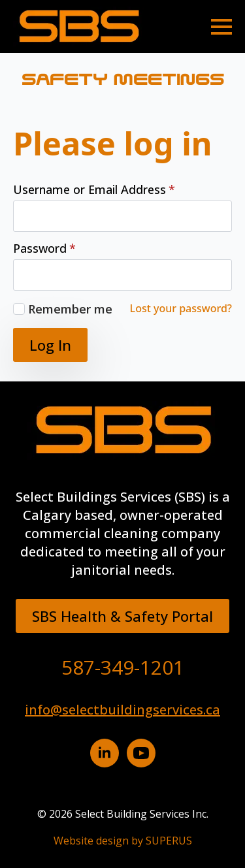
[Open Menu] (221, 27)
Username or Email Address (94, 189)
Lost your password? (181, 308)
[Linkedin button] (105, 753)
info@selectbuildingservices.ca (122, 710)
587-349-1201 (123, 667)
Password (44, 248)
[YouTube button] (141, 753)
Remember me (70, 309)
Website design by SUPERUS (123, 841)
